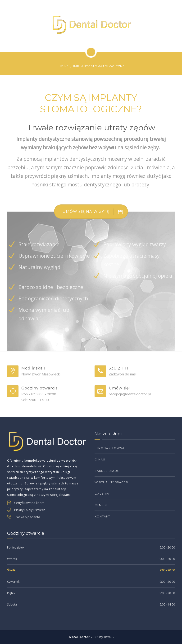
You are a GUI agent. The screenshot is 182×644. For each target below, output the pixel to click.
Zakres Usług (107, 471)
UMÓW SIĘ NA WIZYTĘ (95, 212)
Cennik (101, 505)
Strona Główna (110, 448)
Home (64, 66)
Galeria (102, 494)
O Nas (100, 459)
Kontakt (102, 516)
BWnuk (109, 637)
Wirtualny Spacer (111, 482)
